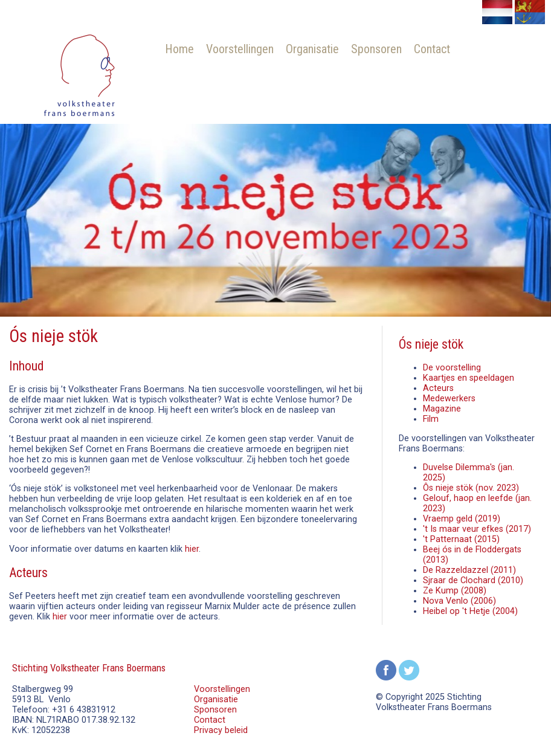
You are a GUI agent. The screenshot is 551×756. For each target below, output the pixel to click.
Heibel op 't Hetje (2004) (470, 611)
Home (179, 49)
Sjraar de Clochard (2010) (473, 580)
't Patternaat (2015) (461, 539)
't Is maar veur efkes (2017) (477, 529)
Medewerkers (449, 399)
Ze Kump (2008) (455, 591)
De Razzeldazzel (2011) (469, 570)
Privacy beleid (221, 730)
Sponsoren (376, 49)
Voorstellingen (240, 49)
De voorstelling (452, 368)
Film (431, 419)
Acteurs (438, 388)
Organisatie (312, 49)
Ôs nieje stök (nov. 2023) (471, 488)
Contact (432, 49)
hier (192, 549)
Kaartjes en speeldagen (469, 378)
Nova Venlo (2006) (459, 601)
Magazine (442, 409)
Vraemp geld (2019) (462, 519)
